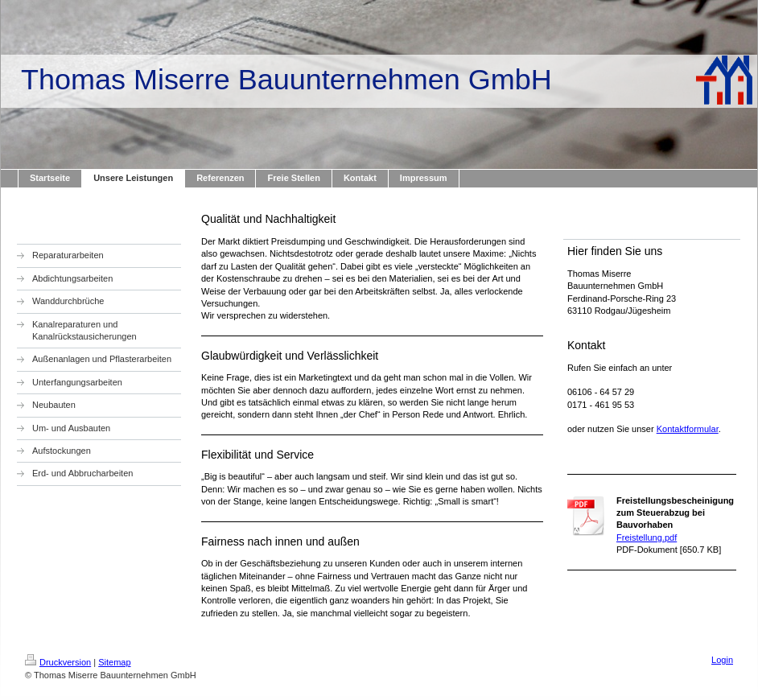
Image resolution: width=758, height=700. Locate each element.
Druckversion (58, 662)
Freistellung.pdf (647, 537)
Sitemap (114, 662)
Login (722, 660)
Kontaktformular (688, 429)
